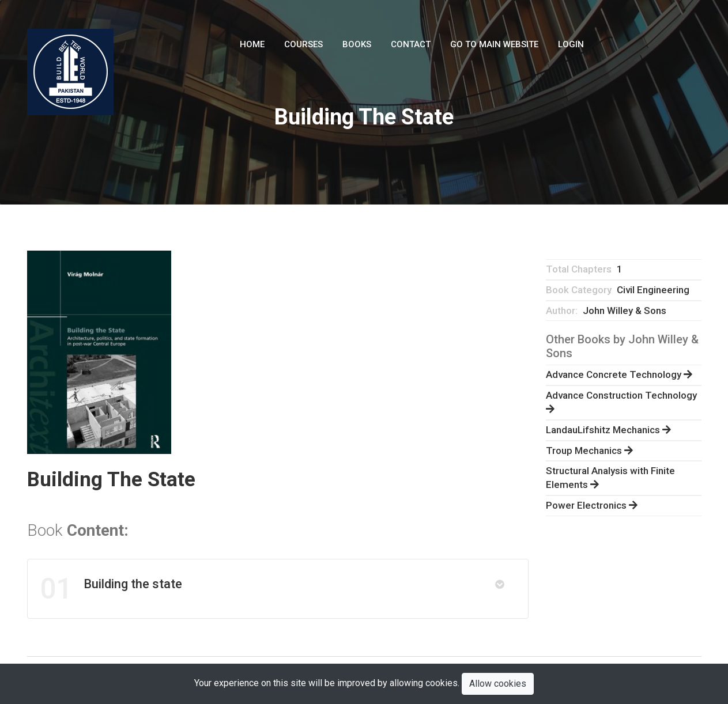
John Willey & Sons (625, 311)
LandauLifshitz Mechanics (608, 430)
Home (252, 44)
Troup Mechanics (589, 451)
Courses (303, 44)
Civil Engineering (653, 290)
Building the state (111, 589)
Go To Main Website (494, 44)
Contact (411, 44)
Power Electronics (592, 505)
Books (357, 44)
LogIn (571, 44)
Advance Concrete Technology (619, 374)
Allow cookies (498, 684)
